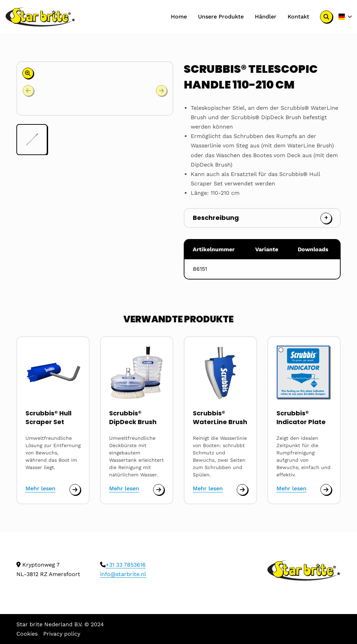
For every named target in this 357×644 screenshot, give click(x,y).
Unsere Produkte (221, 17)
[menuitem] (179, 17)
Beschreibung (216, 218)
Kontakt (298, 17)
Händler (266, 17)
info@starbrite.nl (123, 574)
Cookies (27, 634)
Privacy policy (62, 634)
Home (179, 17)
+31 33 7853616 (126, 565)
